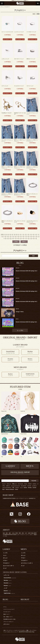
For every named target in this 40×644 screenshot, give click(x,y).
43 (30, 238)
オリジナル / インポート (27, 563)
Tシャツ (4, 484)
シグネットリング (5, 59)
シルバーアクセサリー (7, 487)
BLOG (5, 599)
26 (22, 237)
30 (33, 237)
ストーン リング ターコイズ (7, 32)
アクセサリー (7, 7)
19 (4, 237)
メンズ (5, 588)
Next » (24, 242)
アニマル (29, 486)
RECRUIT (25, 599)
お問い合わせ (6, 624)
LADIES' (6, 549)
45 (35, 238)
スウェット (9, 484)
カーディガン (21, 484)
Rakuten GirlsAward (10, 489)
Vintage (16, 489)
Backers (25, 487)
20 (7, 237)
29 (30, 237)
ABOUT (6, 530)
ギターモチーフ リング (19, 59)
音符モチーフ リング (31, 59)
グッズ (5, 568)
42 (27, 238)
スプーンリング (5, 86)
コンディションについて (9, 609)
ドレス (5, 555)
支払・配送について (8, 617)
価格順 (34, 14)
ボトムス (5, 558)
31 (35, 237)
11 (22, 235)
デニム (26, 484)
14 (30, 235)
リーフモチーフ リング (31, 32)
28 (27, 237)
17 (37, 235)
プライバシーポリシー (8, 622)
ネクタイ (17, 487)
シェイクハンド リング (19, 32)
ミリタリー (34, 486)
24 (17, 237)
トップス (5, 553)
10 (19, 235)
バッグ (21, 487)
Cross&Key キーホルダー (7, 113)
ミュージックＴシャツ (15, 486)
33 (4, 238)
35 (9, 238)
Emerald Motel (10, 578)
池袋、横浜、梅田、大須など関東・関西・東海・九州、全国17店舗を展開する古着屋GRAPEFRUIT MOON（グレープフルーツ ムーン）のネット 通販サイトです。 (20, 535)
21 (9, 237)
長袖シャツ (14, 484)
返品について (6, 614)
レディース (6, 575)
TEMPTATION (9, 593)
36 (12, 238)
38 (17, 238)
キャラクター (24, 486)
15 (32, 235)
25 (20, 237)
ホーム (2, 7)
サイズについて (7, 612)
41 (25, 238)
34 (7, 238)
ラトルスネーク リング (19, 86)
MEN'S (24, 549)
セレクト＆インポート (9, 566)
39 (20, 238)
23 (14, 237)
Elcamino (8, 583)
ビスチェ (34, 484)
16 (35, 235)
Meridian (30, 487)
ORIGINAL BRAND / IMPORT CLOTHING (15, 572)
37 (14, 238)
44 (33, 238)
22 (12, 237)
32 (38, 237)
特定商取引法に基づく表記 (9, 619)
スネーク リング (30, 86)
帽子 (13, 487)
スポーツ (8, 486)
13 (27, 235)
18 (2, 237)
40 (22, 238)
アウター (30, 484)
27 (25, 237)
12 (25, 235)
